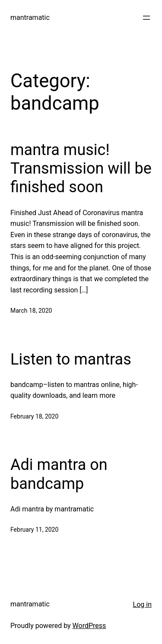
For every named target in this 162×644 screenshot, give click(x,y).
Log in (142, 604)
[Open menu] (146, 18)
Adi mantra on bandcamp (59, 474)
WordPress (89, 626)
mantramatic (30, 17)
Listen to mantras (71, 359)
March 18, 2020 (31, 311)
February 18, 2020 (34, 416)
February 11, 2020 (34, 530)
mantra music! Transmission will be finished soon (81, 168)
